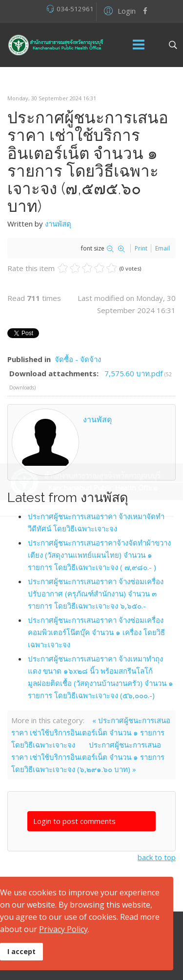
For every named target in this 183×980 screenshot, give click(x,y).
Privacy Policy (63, 929)
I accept (21, 951)
